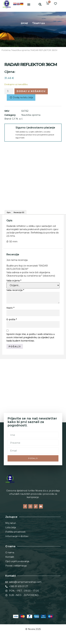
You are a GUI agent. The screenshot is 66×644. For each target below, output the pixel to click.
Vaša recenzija (15, 290)
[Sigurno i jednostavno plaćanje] (10, 129)
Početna (6, 50)
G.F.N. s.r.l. (17, 119)
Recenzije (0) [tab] (19, 212)
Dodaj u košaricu (31, 91)
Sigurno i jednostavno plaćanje (35, 128)
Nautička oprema (21, 50)
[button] (29, 4)
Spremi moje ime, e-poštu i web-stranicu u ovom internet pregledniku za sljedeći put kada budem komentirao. (31, 337)
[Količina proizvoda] (9, 91)
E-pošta (12, 319)
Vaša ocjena (14, 281)
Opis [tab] (9, 212)
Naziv (10, 308)
